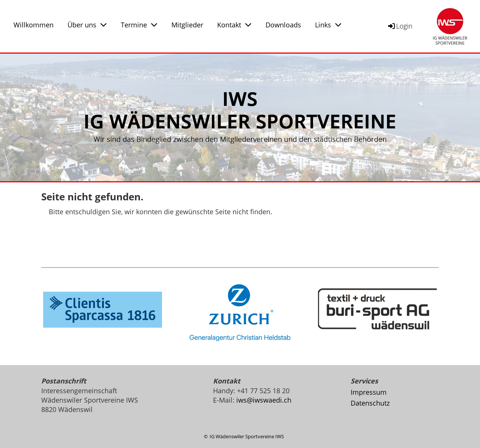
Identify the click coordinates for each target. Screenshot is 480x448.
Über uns (87, 25)
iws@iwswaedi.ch (264, 400)
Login (400, 26)
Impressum (369, 392)
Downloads (283, 25)
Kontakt (234, 25)
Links (328, 25)
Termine (139, 25)
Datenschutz (370, 403)
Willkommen (34, 25)
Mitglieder (187, 25)
